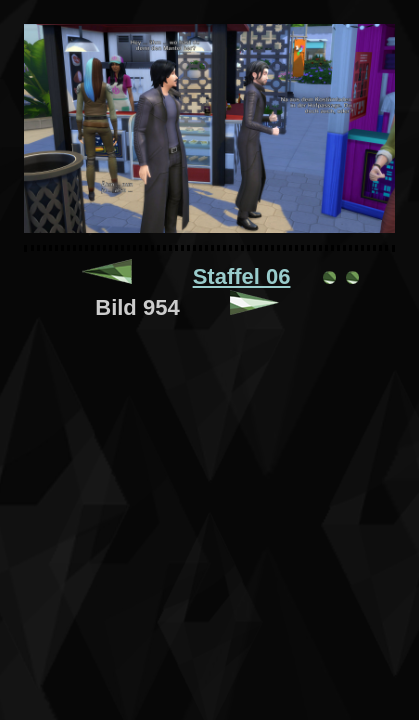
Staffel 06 (242, 276)
